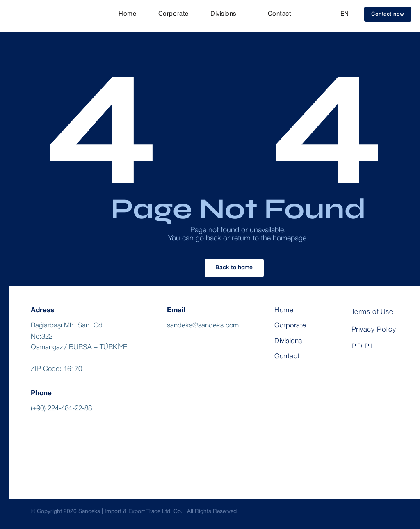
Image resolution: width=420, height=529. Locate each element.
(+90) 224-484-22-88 (61, 409)
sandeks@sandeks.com (203, 326)
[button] (388, 14)
